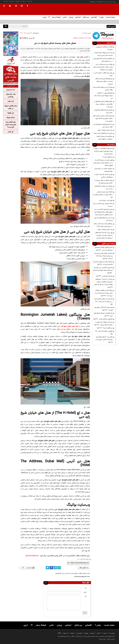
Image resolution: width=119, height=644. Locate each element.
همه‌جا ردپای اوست (104, 276)
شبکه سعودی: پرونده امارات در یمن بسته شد (103, 205)
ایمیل (85, 592)
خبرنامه (12, 1)
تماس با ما (30, 1)
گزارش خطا (84, 568)
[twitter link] (48, 568)
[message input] (64, 603)
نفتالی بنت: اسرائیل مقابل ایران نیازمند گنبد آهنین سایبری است (104, 340)
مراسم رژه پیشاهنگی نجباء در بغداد (103, 133)
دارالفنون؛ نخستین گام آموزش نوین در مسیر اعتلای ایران (103, 60)
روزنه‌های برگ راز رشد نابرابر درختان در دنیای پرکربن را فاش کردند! (103, 225)
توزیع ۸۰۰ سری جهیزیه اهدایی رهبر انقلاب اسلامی (103, 89)
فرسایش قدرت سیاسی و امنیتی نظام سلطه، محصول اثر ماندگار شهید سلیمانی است (103, 118)
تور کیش (11, 132)
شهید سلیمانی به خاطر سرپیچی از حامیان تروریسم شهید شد (104, 182)
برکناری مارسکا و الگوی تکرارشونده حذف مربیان (103, 111)
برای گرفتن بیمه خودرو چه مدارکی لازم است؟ (11, 125)
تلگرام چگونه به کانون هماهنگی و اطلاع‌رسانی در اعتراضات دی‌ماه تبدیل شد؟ (104, 104)
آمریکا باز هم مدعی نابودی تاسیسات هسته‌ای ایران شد (103, 263)
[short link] (80, 563)
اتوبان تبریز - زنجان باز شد (106, 200)
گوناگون (75, 38)
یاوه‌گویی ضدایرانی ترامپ (103, 319)
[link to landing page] (104, 9)
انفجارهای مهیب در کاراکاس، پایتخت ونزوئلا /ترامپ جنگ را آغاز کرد (103, 96)
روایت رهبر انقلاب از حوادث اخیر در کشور (103, 74)
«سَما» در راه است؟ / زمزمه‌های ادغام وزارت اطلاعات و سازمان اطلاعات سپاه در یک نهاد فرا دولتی (103, 283)
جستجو (93, 633)
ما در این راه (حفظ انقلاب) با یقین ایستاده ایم (103, 219)
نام (86, 588)
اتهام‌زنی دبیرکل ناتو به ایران (104, 332)
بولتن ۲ (101, 17)
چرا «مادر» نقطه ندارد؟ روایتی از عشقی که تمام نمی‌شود (103, 323)
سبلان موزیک (11, 118)
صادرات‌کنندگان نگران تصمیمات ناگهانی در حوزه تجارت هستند (89, 26)
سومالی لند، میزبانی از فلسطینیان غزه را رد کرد (104, 187)
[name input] (64, 588)
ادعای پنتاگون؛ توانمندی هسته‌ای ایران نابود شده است (104, 249)
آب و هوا (6, 1)
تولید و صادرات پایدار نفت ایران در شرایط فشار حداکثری (103, 176)
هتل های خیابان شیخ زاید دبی (68, 326)
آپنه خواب (11, 101)
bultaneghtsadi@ (32, 556)
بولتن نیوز (80, 57)
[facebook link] (51, 568)
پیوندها (17, 1)
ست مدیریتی (11, 90)
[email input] (64, 593)
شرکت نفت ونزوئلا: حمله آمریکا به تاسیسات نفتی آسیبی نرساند (103, 54)
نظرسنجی (79, 633)
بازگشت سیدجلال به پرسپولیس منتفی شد (104, 48)
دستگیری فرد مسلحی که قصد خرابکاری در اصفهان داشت (105, 138)
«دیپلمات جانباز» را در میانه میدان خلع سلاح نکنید (103, 170)
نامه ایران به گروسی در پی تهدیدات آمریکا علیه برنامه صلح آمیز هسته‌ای (103, 270)
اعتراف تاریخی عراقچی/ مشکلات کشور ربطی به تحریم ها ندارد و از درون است (104, 293)
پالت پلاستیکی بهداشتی (11, 96)
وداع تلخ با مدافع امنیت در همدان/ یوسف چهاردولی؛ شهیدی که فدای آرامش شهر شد (103, 151)
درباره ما (23, 1)
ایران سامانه (102, 639)
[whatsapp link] (59, 568)
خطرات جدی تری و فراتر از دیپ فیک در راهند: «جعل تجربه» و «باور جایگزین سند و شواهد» (103, 67)
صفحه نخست (110, 17)
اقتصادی (81, 38)
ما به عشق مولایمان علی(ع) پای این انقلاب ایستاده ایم (103, 126)
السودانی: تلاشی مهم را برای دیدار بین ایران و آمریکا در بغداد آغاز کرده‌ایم (103, 256)
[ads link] (104, 36)
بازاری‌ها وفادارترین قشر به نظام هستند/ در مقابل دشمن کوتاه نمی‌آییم (104, 81)
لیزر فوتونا (11, 113)
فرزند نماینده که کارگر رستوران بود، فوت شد (103, 309)
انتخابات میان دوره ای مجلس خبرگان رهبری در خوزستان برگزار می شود (103, 195)
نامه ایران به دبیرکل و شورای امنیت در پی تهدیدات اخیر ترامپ (103, 302)
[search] (6, 26)
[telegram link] (55, 568)
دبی (78, 559)
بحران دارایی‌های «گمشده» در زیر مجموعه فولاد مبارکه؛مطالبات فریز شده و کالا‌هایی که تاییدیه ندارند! (103, 212)
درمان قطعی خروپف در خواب (11, 107)
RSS (59, 633)
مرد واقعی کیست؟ (108, 157)
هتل (81, 559)
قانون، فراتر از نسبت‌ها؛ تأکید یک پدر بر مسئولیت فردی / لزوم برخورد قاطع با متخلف (103, 163)
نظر (86, 596)
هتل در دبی (61, 141)
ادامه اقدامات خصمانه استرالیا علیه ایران (103, 314)
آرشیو (98, 633)
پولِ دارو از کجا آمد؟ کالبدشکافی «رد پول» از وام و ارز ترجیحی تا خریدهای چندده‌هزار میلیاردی (104, 235)
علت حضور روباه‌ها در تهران (105, 130)
